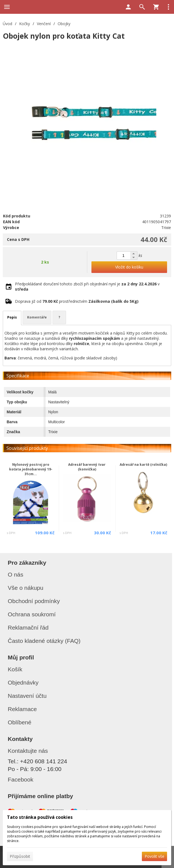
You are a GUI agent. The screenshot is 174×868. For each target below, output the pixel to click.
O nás (16, 574)
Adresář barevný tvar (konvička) (87, 467)
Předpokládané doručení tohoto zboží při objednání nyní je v (87, 286)
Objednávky (23, 682)
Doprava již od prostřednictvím (77, 301)
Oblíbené (20, 722)
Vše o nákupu (25, 588)
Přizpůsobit (20, 856)
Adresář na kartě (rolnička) (143, 465)
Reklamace (22, 709)
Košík (15, 669)
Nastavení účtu (27, 696)
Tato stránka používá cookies (40, 817)
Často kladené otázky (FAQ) (44, 641)
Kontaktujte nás (28, 751)
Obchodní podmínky (34, 601)
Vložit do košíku (129, 267)
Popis (12, 317)
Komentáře (37, 317)
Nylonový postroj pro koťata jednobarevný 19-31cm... (31, 469)
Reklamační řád (28, 628)
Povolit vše (154, 856)
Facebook (21, 779)
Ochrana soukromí (32, 614)
